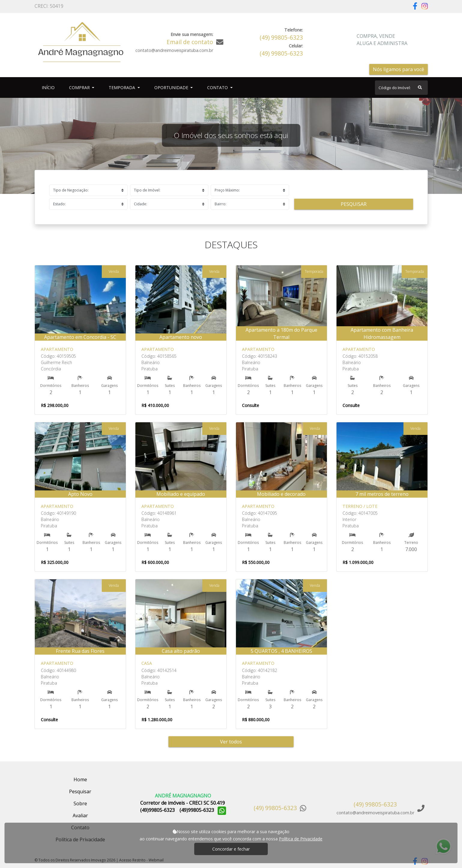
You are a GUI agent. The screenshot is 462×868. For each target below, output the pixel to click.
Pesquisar (354, 204)
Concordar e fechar (231, 849)
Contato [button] (218, 87)
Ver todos (231, 742)
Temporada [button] (122, 87)
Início (49, 87)
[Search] (401, 88)
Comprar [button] (80, 87)
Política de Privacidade (301, 839)
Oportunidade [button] (172, 87)
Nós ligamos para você (399, 69)
